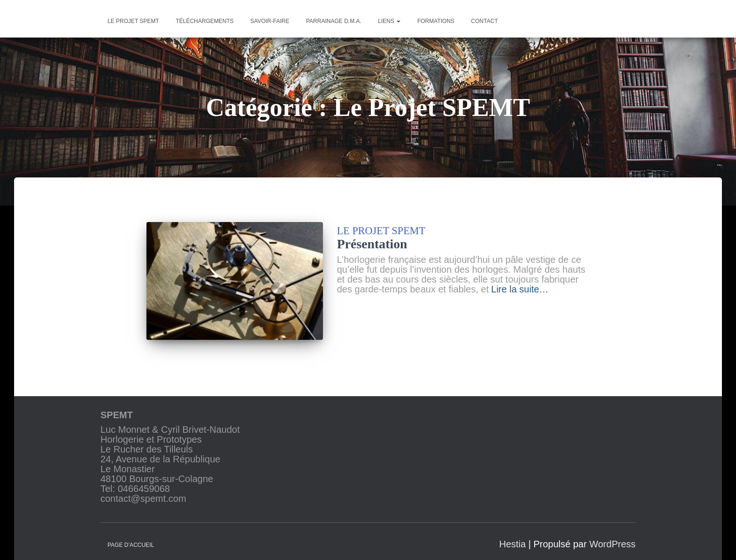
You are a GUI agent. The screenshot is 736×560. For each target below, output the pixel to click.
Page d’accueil (131, 538)
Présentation (372, 244)
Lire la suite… (520, 289)
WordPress (612, 537)
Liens (389, 21)
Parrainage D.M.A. (334, 21)
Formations (436, 21)
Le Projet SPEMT (381, 231)
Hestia (512, 537)
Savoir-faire (270, 21)
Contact (485, 21)
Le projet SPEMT (133, 21)
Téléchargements (204, 21)
